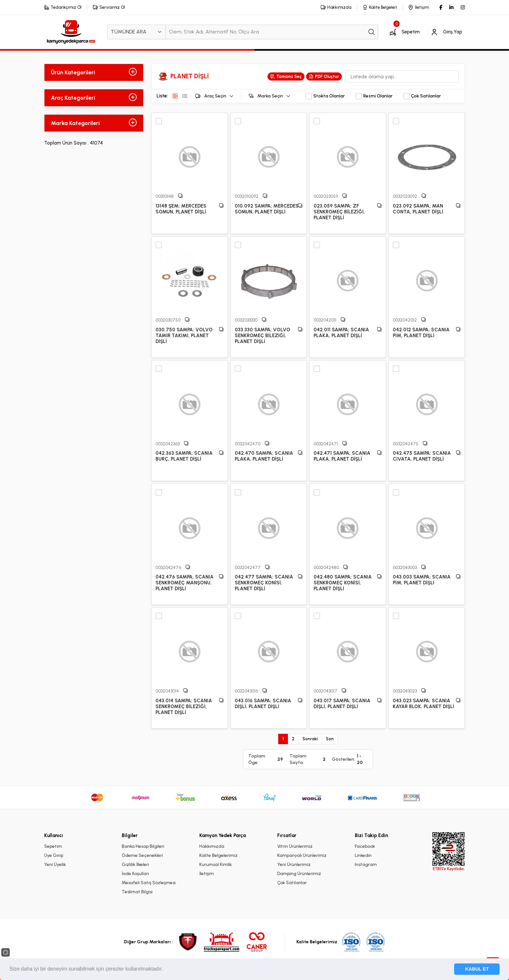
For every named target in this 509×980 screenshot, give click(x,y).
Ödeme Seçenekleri (142, 855)
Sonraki (310, 739)
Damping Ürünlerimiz (299, 874)
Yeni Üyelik (55, 865)
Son (330, 739)
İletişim (207, 874)
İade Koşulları (135, 874)
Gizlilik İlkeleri (135, 865)
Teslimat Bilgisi (137, 892)
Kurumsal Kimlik (216, 865)
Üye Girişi (54, 855)
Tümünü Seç (286, 76)
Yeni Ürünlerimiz (294, 865)
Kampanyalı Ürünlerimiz (302, 855)
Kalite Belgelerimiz (218, 855)
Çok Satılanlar (426, 96)
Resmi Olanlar (378, 96)
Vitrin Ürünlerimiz (295, 846)
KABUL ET (477, 969)
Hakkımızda (212, 846)
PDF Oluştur (324, 76)
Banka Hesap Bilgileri (143, 846)
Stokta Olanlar (329, 96)
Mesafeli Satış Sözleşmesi (149, 883)
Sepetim (53, 846)
